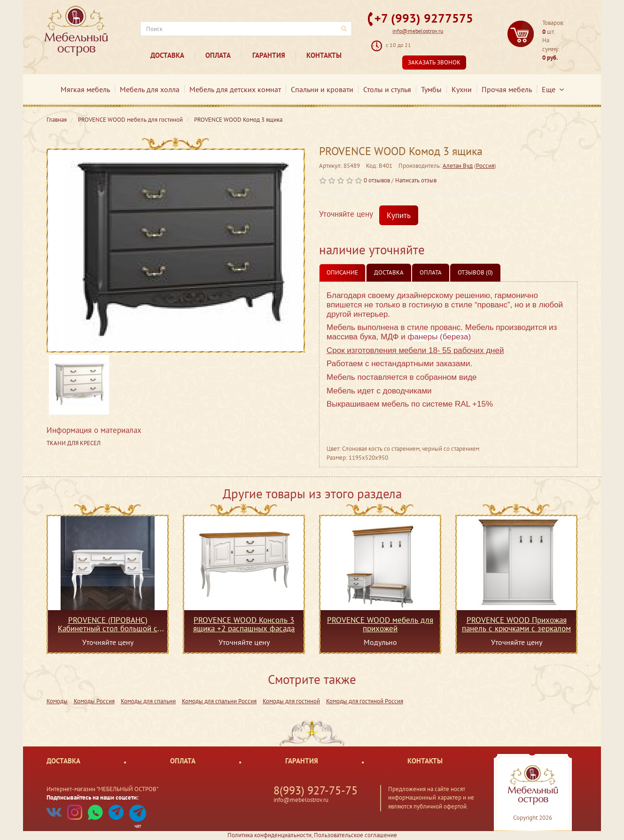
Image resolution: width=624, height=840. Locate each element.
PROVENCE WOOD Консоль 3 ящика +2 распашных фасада (244, 624)
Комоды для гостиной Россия (365, 701)
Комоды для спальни (148, 701)
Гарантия (269, 55)
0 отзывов (377, 180)
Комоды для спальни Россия (219, 701)
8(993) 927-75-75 (316, 790)
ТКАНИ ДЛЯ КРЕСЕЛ (74, 443)
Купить (399, 215)
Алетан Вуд (458, 166)
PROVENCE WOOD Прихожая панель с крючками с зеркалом (516, 624)
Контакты (324, 55)
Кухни (462, 89)
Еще (553, 89)
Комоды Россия (94, 701)
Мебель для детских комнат (235, 89)
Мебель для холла (150, 89)
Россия (485, 166)
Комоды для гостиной (291, 701)
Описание (342, 272)
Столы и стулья (387, 89)
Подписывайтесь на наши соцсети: (93, 797)
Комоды (57, 701)
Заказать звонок (434, 62)
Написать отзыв (416, 180)
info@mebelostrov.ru (418, 31)
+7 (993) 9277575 (424, 18)
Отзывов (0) (475, 272)
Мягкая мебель (85, 89)
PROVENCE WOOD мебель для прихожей (380, 624)
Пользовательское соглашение (355, 835)
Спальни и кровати (322, 89)
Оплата (218, 55)
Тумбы (431, 89)
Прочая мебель (507, 89)
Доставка (167, 55)
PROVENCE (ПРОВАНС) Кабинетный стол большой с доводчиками (108, 624)
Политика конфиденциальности (269, 835)
